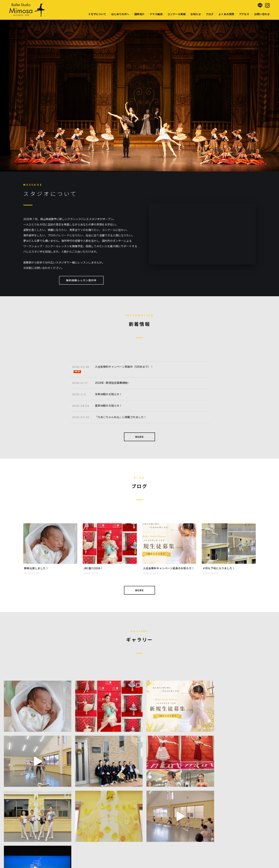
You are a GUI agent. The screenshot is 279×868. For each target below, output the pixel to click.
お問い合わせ (262, 14)
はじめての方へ (120, 14)
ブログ (210, 14)
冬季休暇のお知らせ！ (108, 394)
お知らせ (196, 14)
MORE (139, 437)
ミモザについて (97, 14)
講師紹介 (139, 14)
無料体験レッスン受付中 (81, 280)
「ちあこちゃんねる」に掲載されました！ (121, 417)
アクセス (244, 14)
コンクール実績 (177, 14)
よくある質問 (226, 14)
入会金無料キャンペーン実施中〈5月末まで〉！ (124, 367)
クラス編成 (156, 14)
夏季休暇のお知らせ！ (108, 406)
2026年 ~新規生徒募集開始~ (112, 383)
